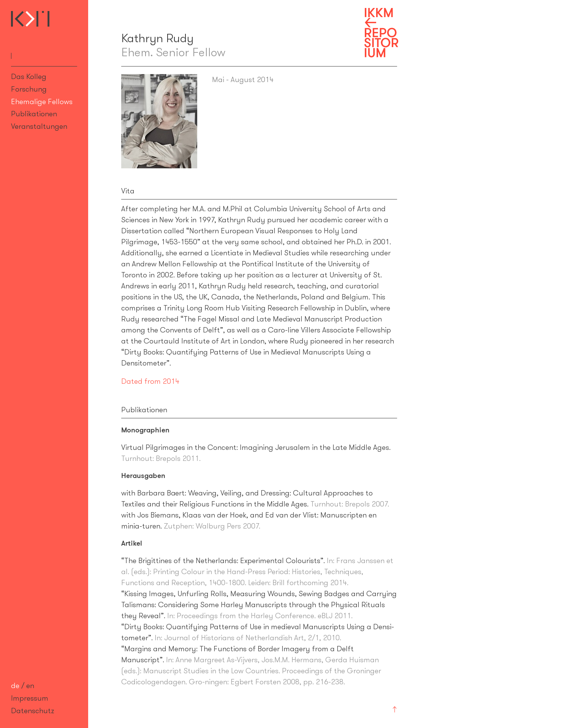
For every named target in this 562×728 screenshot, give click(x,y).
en (30, 685)
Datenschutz (33, 711)
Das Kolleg (29, 76)
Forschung (29, 89)
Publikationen (34, 114)
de (15, 685)
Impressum (30, 698)
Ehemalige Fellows (42, 101)
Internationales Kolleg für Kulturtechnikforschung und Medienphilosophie (30, 19)
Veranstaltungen (39, 126)
